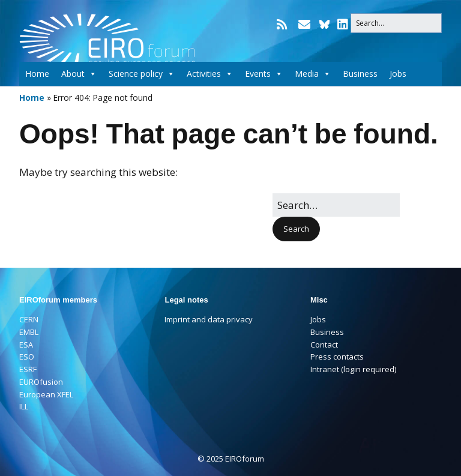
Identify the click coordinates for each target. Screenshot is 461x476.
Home (37, 72)
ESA (26, 345)
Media (313, 72)
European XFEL (46, 394)
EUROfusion (41, 382)
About (79, 72)
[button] (296, 229)
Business (360, 72)
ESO (27, 357)
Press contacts (337, 357)
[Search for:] (396, 23)
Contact (324, 345)
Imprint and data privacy (209, 319)
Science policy (142, 72)
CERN (29, 319)
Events (264, 72)
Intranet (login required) (353, 369)
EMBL (29, 332)
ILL (24, 406)
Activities (210, 72)
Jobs (398, 72)
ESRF (28, 369)
